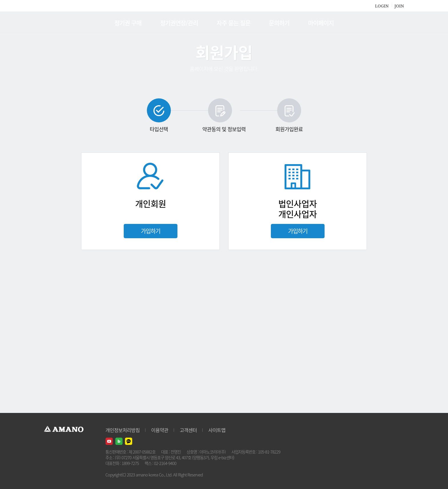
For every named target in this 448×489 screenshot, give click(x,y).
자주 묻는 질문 (233, 23)
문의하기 (279, 23)
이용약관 (160, 430)
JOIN (399, 6)
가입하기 (151, 231)
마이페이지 (321, 23)
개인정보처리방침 (123, 430)
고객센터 (188, 430)
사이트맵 (217, 430)
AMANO (66, 23)
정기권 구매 (128, 23)
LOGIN (382, 6)
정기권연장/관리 (179, 23)
